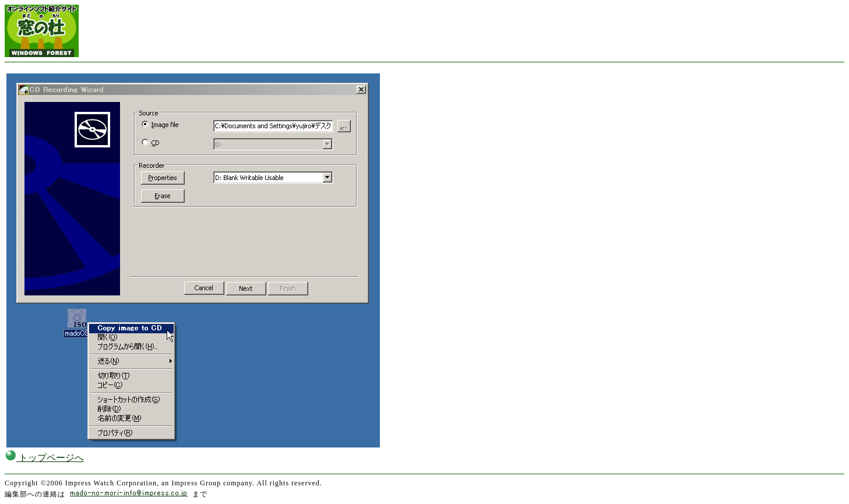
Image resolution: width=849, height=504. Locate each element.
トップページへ (44, 458)
